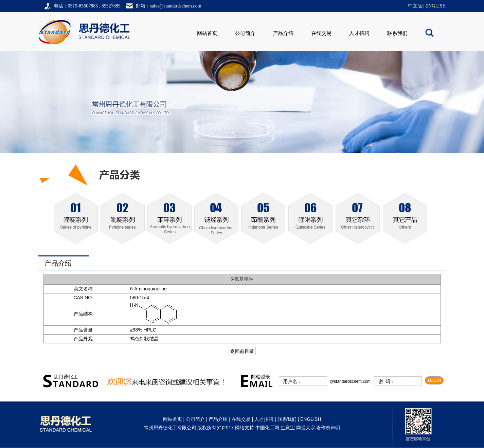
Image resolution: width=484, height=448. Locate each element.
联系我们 (397, 33)
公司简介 (245, 33)
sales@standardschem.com (176, 6)
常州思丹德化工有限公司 (170, 428)
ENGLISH (436, 6)
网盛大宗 (306, 428)
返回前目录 (242, 351)
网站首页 (207, 33)
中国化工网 (267, 428)
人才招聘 (359, 33)
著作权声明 (328, 428)
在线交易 (321, 33)
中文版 (415, 6)
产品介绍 (283, 33)
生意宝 (288, 428)
